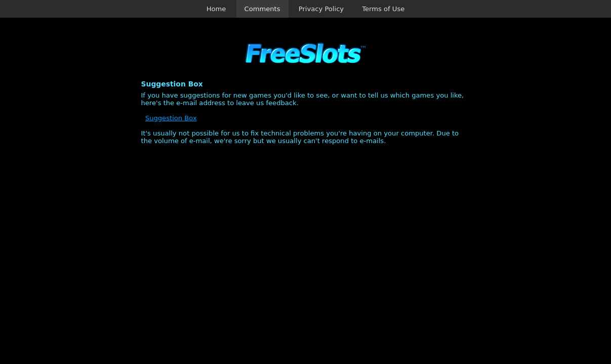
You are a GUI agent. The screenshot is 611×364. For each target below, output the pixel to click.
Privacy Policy (321, 9)
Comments (262, 9)
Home (216, 9)
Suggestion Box (171, 118)
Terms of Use (383, 9)
